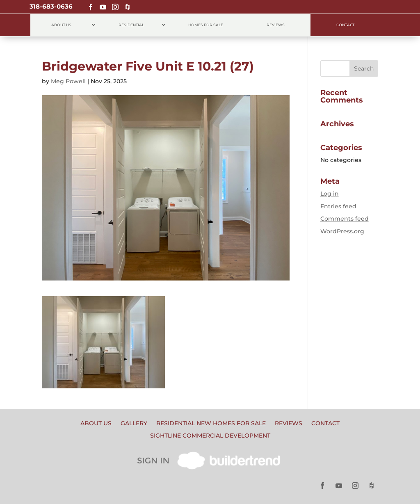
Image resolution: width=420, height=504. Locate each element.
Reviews (276, 25)
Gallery (134, 424)
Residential (131, 25)
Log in (330, 194)
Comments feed (345, 219)
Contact (345, 25)
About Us (61, 25)
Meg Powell (68, 81)
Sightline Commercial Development (210, 436)
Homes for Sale (206, 25)
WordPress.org (342, 231)
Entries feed (338, 206)
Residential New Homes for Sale (211, 424)
